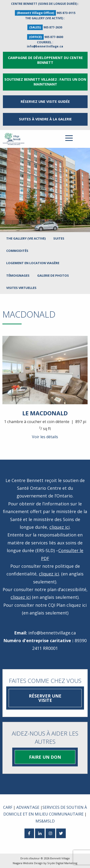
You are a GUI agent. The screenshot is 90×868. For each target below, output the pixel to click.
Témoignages (18, 275)
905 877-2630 (53, 27)
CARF (8, 807)
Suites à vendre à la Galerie (45, 119)
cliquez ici (60, 527)
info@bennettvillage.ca (45, 46)
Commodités (17, 251)
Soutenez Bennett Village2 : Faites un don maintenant (45, 82)
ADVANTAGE (28, 807)
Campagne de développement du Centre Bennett (45, 60)
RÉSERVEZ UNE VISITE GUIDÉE (45, 101)
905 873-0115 (66, 13)
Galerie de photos (53, 275)
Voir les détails (45, 437)
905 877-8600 (54, 37)
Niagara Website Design (28, 863)
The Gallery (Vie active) (26, 238)
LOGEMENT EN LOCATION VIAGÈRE (33, 263)
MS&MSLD (45, 821)
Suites (59, 238)
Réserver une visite (45, 698)
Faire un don (45, 757)
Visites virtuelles (21, 288)
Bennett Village (60, 858)
